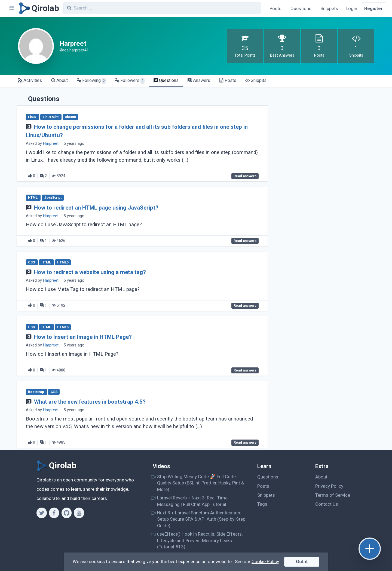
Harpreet (51, 144)
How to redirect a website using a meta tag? (90, 272)
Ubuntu (70, 117)
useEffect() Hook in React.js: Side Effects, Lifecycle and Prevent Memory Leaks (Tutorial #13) (200, 540)
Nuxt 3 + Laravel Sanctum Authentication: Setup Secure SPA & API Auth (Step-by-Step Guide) (201, 519)
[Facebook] (54, 513)
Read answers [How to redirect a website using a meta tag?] (245, 306)
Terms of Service (333, 495)
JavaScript (53, 198)
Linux (33, 117)
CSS (32, 262)
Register (373, 8)
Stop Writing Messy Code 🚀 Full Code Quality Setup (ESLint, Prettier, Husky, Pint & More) (201, 483)
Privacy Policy (329, 486)
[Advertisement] (327, 130)
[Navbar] (11, 8)
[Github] (67, 513)
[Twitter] (42, 513)
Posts (275, 8)
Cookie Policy (265, 561)
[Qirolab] (38, 8)
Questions (301, 8)
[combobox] (162, 8)
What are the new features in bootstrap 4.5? (90, 402)
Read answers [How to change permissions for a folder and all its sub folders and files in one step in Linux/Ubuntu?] (245, 176)
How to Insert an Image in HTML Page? (83, 337)
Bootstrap (36, 392)
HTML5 (63, 262)
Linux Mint (51, 117)
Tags (262, 504)
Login (351, 8)
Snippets (329, 8)
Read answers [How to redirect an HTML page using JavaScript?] (245, 241)
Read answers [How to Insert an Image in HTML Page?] (245, 370)
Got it (302, 561)
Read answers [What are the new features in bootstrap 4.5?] (245, 443)
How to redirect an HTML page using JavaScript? (96, 208)
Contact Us (327, 504)
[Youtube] (79, 513)
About (321, 477)
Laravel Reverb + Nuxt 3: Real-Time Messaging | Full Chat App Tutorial (192, 501)
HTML (33, 198)
